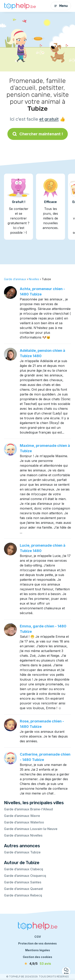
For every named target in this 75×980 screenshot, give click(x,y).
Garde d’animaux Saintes (23, 882)
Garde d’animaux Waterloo (24, 822)
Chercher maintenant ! (38, 134)
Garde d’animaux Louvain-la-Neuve (31, 829)
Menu (61, 6)
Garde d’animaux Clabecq (23, 869)
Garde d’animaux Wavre (22, 816)
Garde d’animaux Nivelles (23, 835)
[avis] (38, 964)
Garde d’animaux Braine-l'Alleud (28, 809)
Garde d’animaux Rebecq (23, 895)
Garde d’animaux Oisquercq (25, 876)
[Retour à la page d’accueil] (20, 6)
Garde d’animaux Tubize (22, 852)
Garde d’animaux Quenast (23, 889)
